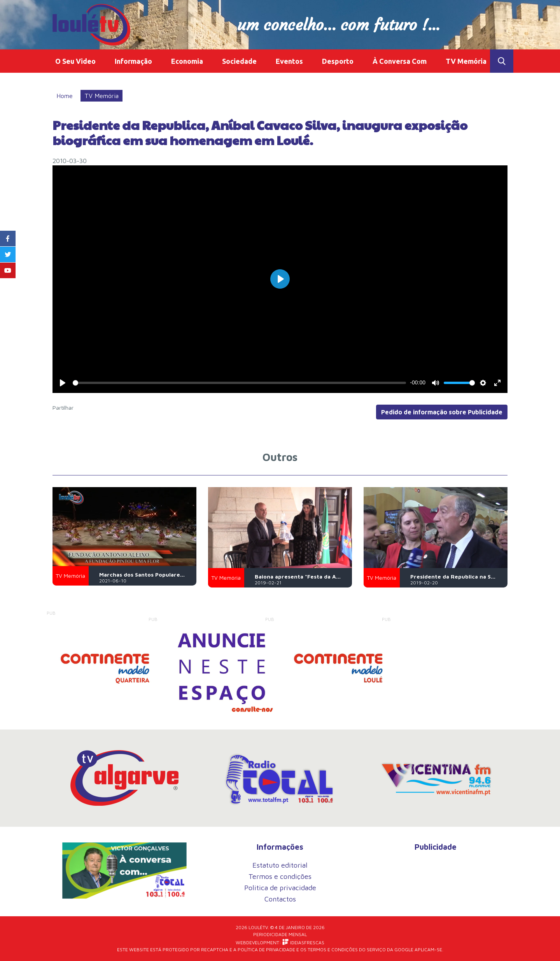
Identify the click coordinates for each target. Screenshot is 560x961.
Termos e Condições (333, 950)
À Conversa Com (400, 61)
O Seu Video (75, 61)
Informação (133, 61)
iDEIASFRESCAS (303, 942)
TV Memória (466, 61)
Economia (187, 61)
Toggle (502, 61)
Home (65, 96)
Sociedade (239, 61)
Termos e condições (280, 876)
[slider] (239, 383)
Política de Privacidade (266, 950)
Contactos (280, 899)
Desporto (338, 61)
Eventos (289, 61)
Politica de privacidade (280, 888)
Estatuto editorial (280, 865)
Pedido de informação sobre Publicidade (442, 412)
